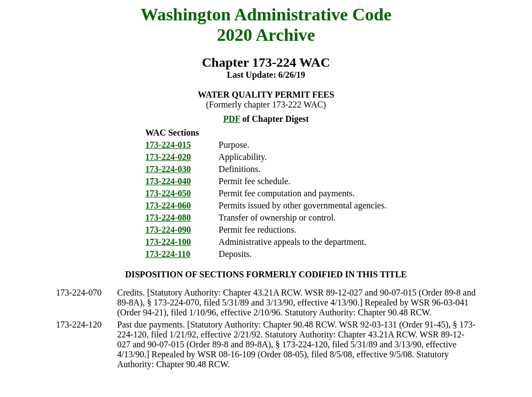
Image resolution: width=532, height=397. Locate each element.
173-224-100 (168, 242)
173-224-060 (168, 205)
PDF (232, 119)
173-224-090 (168, 230)
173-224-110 (168, 254)
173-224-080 (168, 218)
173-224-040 (168, 181)
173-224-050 (168, 193)
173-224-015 (168, 145)
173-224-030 (168, 169)
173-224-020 (168, 157)
